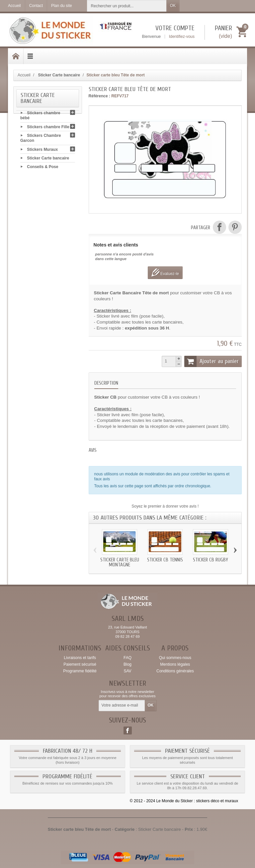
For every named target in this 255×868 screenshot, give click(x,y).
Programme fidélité (80, 671)
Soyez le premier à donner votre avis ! (165, 506)
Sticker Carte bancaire (48, 159)
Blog (127, 664)
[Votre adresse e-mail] (122, 706)
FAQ (127, 658)
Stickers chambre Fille (48, 128)
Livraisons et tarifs (80, 658)
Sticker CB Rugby (211, 560)
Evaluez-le (165, 273)
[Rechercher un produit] (127, 6)
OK (173, 6)
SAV (127, 671)
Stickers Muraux (42, 150)
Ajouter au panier (212, 361)
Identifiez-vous (182, 37)
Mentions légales (175, 664)
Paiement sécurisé (80, 664)
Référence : (99, 96)
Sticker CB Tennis (165, 560)
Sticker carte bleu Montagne (120, 562)
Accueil (24, 75)
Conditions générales (175, 671)
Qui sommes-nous (175, 658)
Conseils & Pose (42, 168)
